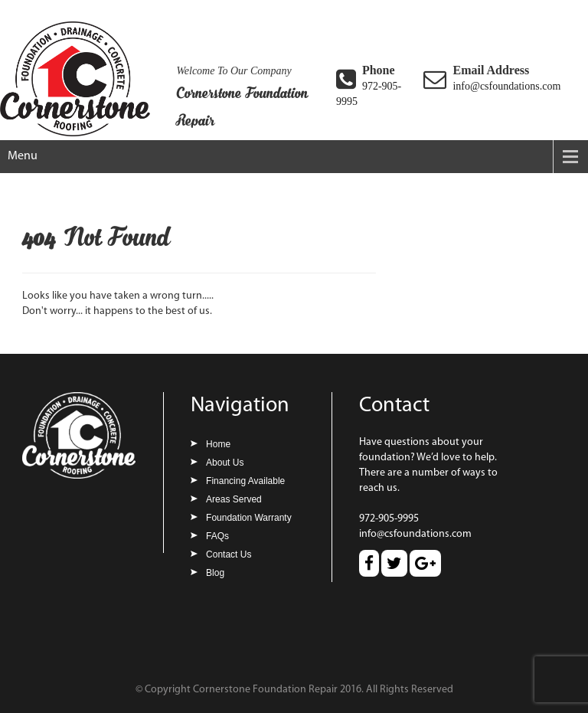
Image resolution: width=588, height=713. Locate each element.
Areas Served (234, 499)
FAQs (217, 536)
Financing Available (245, 481)
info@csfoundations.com (506, 86)
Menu (23, 156)
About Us (225, 463)
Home (218, 444)
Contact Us (229, 554)
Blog (215, 573)
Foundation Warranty (249, 518)
